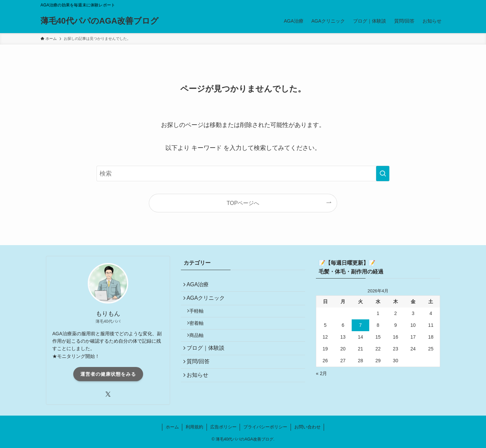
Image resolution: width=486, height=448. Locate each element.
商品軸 (200, 346)
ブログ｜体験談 (208, 361)
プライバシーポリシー (265, 427)
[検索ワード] (243, 174)
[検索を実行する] (383, 174)
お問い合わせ (307, 427)
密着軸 (200, 332)
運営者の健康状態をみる (108, 374)
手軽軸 (200, 317)
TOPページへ (243, 203)
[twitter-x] (108, 394)
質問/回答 (200, 377)
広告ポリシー (223, 427)
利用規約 (194, 427)
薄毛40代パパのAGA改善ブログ (100, 21)
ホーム (172, 427)
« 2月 (321, 373)
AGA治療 (200, 286)
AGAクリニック (208, 302)
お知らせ (200, 393)
